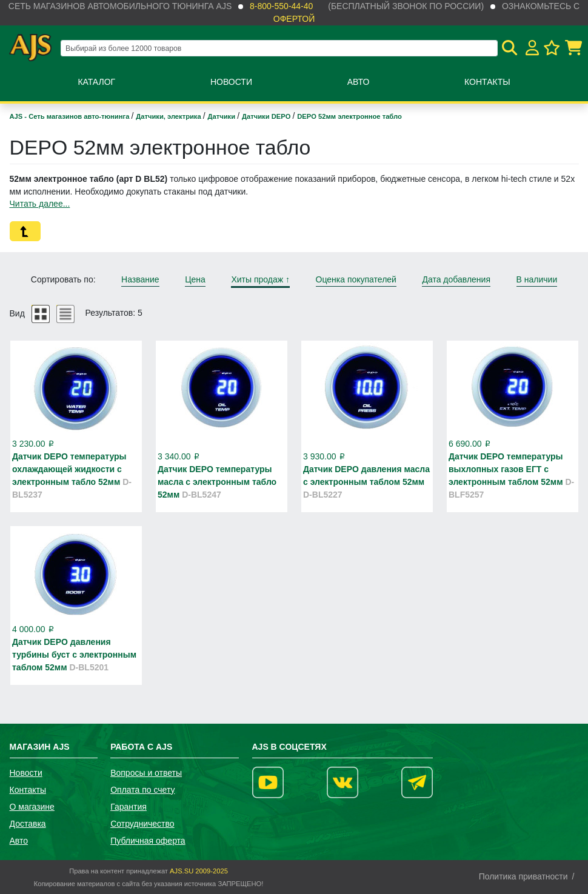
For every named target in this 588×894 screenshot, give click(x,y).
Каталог (96, 82)
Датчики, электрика (169, 116)
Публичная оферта (148, 841)
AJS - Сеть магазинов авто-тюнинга (71, 116)
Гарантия (129, 807)
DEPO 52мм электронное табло (349, 116)
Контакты (487, 82)
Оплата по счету (142, 790)
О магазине (32, 807)
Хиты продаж (260, 279)
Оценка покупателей (356, 279)
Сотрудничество (142, 824)
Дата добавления (456, 279)
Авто (359, 82)
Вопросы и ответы (146, 773)
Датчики (223, 116)
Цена (195, 279)
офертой (294, 19)
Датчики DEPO (267, 116)
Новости (231, 82)
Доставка (28, 824)
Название (140, 279)
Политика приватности (523, 876)
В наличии (537, 279)
